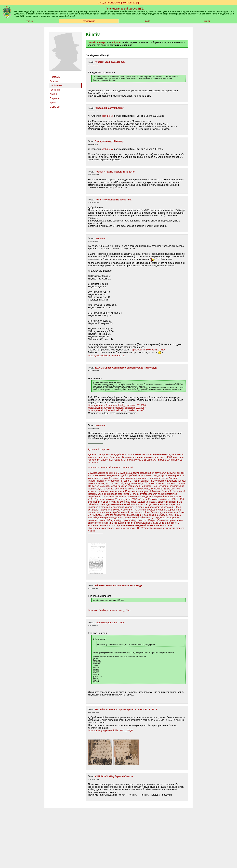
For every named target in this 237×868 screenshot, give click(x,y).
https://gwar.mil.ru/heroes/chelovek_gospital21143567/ (116, 410)
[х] (138, 3)
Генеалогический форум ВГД (125, 9)
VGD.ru (30, 21)
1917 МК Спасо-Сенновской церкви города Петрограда (126, 368)
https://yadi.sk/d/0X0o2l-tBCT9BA (148, 350)
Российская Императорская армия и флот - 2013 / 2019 (126, 709)
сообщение (108, 116)
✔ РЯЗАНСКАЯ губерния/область (114, 776)
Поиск (207, 21)
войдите (116, 42)
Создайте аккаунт (97, 42)
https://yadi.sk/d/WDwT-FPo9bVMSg (107, 356)
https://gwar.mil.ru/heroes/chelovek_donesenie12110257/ (117, 408)
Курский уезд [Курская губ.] (111, 62)
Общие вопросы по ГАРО (109, 623)
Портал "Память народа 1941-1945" (115, 172)
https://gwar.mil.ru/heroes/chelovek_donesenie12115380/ (117, 405)
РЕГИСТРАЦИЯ (89, 21)
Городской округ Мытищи (109, 108)
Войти (148, 21)
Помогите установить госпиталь (113, 200)
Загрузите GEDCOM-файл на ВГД (116, 3)
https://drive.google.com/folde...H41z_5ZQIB (111, 730)
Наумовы (100, 238)
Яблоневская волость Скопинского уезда (118, 585)
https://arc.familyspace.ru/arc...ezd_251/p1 (110, 610)
